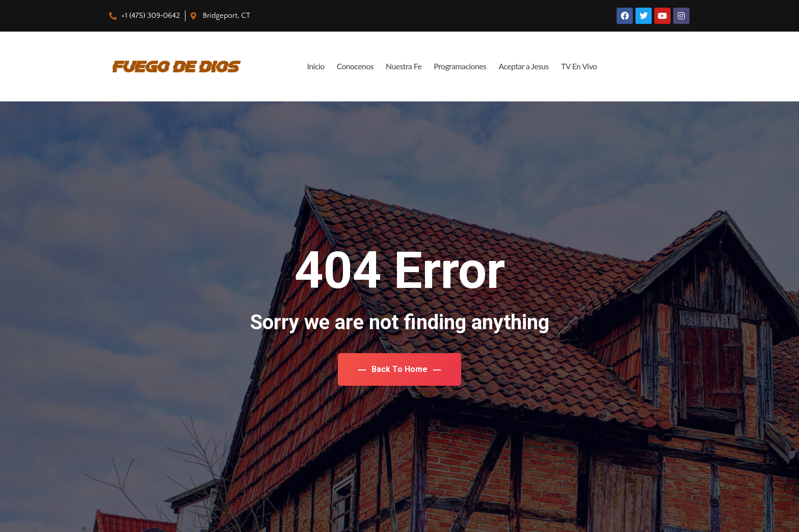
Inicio (295, 66)
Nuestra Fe (389, 66)
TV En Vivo (577, 66)
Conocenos (337, 66)
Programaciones (449, 66)
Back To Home (400, 369)
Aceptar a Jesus (518, 66)
